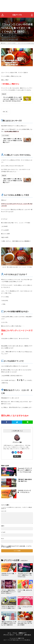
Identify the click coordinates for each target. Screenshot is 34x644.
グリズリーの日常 (7, 35)
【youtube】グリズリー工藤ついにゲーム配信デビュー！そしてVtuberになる (25, 470)
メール (3, 532)
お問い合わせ (28, 635)
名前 (3, 526)
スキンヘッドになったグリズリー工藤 (25, 608)
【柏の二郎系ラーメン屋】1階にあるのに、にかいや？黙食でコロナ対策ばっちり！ (12, 140)
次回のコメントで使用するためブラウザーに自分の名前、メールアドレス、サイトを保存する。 (16, 547)
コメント (4, 511)
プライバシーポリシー (9, 635)
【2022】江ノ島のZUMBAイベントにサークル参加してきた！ (9, 608)
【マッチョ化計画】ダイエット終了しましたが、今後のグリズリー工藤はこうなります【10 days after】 (12, 99)
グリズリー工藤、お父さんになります (25, 591)
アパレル (15, 633)
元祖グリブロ (17, 15)
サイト (3, 539)
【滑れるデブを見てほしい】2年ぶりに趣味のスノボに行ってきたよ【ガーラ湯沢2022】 (9, 623)
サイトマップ (19, 635)
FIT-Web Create (15, 640)
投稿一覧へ (17, 456)
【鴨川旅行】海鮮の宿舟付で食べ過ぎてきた (25, 480)
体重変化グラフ (23, 633)
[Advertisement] (17, 6)
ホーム (9, 633)
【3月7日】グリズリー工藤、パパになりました (24, 491)
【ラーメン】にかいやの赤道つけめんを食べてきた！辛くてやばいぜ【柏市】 (25, 623)
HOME (4, 43)
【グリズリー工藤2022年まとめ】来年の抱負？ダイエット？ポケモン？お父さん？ (8, 592)
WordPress (28, 640)
